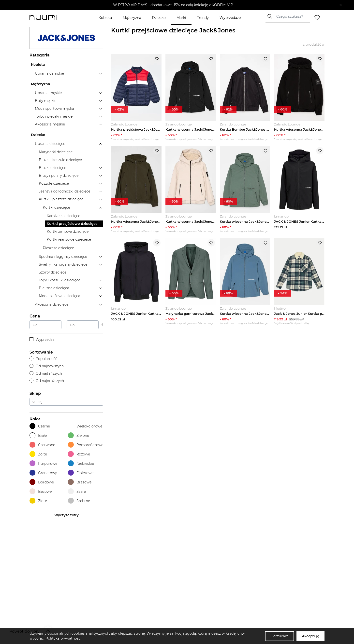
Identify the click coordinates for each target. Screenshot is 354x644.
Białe (38, 435)
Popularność (43, 359)
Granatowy (43, 473)
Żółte (38, 454)
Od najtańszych (46, 373)
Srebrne (79, 501)
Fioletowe (81, 473)
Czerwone (42, 445)
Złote (38, 501)
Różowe (79, 454)
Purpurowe (43, 463)
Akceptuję (310, 636)
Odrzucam (280, 636)
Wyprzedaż (42, 340)
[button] (173, 5)
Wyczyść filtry (66, 515)
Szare (77, 491)
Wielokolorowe (85, 426)
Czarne (40, 426)
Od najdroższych (47, 381)
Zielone (78, 435)
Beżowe (41, 491)
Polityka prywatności (64, 638)
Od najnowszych (47, 366)
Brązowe (80, 482)
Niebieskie (81, 463)
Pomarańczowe (86, 445)
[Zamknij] (341, 5)
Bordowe (42, 482)
